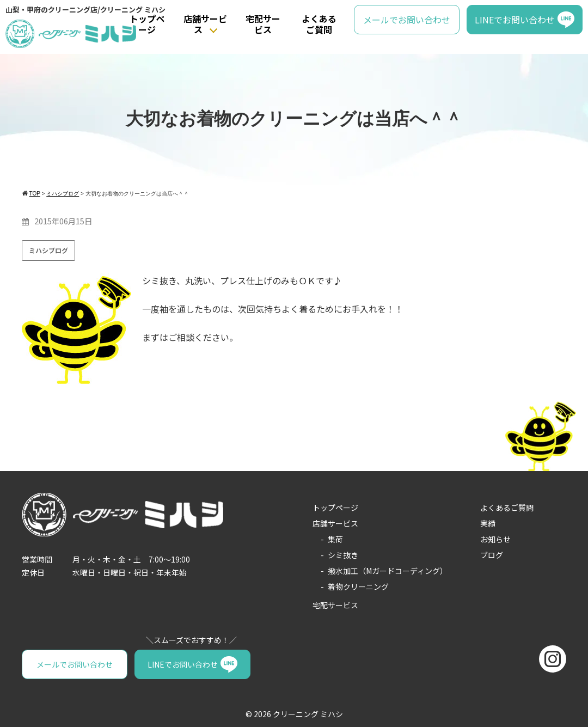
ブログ (492, 555)
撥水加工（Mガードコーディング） (388, 571)
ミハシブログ (48, 250)
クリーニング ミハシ (308, 714)
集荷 (335, 539)
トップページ (147, 24)
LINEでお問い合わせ (515, 20)
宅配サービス (263, 24)
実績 (488, 523)
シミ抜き (343, 555)
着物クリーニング (358, 587)
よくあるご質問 (319, 24)
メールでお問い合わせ (407, 20)
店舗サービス (205, 24)
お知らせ (495, 539)
